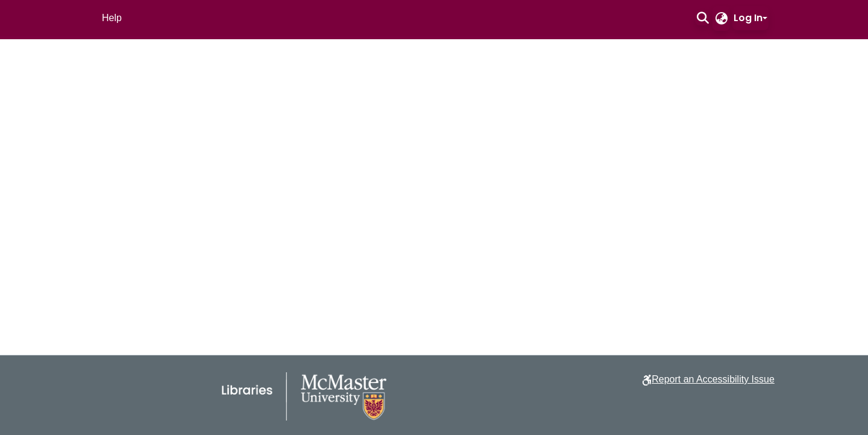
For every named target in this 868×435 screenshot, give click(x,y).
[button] (703, 18)
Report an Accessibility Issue (713, 379)
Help (112, 18)
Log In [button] (748, 18)
